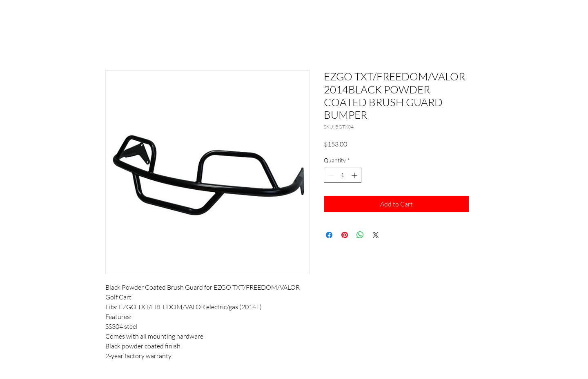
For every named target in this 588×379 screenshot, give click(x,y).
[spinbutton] (343, 175)
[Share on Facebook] (329, 235)
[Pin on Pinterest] (345, 235)
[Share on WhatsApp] (360, 235)
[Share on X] (376, 235)
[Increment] (355, 175)
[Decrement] (330, 175)
